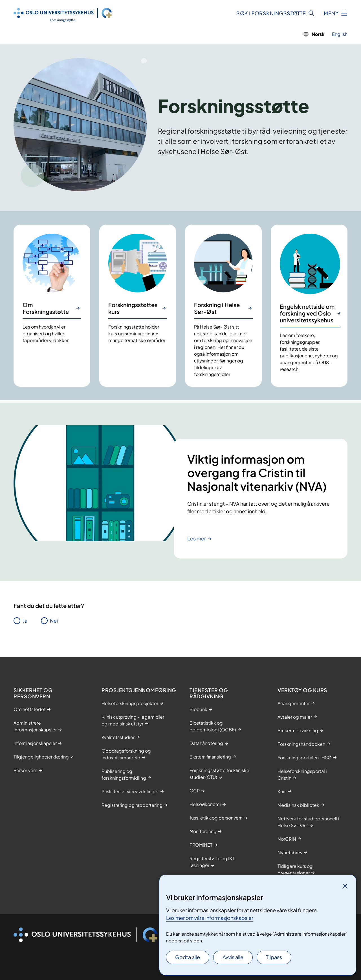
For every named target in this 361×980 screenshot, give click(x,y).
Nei (54, 621)
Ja (25, 621)
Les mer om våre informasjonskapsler (210, 918)
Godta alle (188, 957)
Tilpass (274, 957)
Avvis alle (233, 957)
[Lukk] (345, 886)
